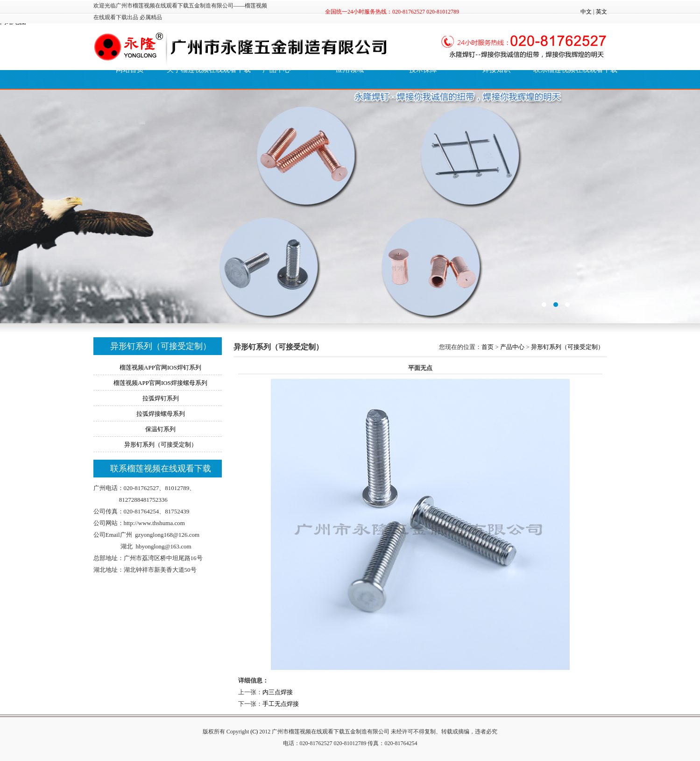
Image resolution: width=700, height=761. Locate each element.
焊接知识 (496, 70)
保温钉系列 (160, 429)
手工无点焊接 (281, 704)
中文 (586, 12)
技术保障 (423, 70)
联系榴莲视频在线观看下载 (570, 70)
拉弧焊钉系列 (161, 398)
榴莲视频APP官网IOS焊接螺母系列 (160, 383)
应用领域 (350, 70)
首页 (488, 347)
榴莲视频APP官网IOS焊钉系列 (160, 367)
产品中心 (512, 347)
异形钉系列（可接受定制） (161, 445)
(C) (254, 732)
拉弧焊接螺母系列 (161, 414)
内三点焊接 (278, 692)
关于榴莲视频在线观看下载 (203, 70)
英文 (601, 12)
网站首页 (130, 70)
